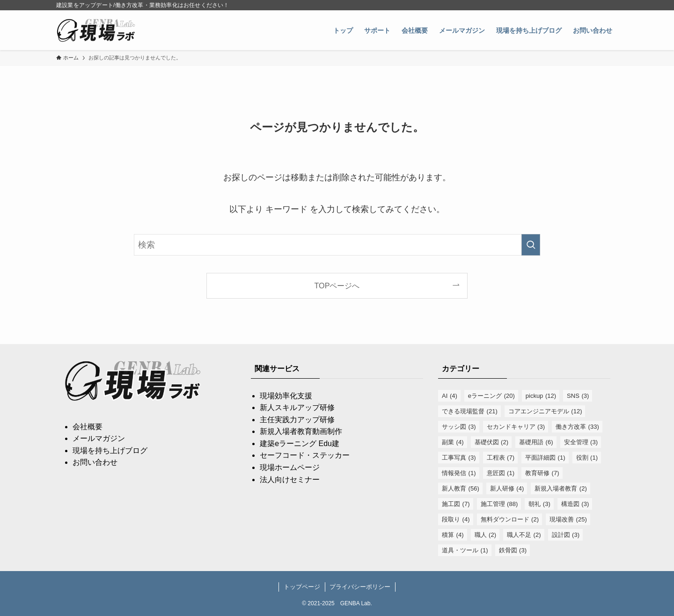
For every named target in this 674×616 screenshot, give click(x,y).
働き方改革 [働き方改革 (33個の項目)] (577, 427)
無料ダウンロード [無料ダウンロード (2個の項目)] (510, 519)
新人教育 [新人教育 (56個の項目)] (461, 488)
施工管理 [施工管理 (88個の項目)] (499, 504)
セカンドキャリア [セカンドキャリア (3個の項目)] (516, 427)
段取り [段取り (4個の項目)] (456, 519)
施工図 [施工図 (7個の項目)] (456, 504)
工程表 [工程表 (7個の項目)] (501, 458)
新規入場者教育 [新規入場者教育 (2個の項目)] (561, 488)
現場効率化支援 (286, 396)
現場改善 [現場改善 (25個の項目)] (568, 519)
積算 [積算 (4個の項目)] (453, 535)
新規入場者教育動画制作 (301, 431)
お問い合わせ (95, 462)
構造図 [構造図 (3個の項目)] (575, 504)
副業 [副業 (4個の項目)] (453, 442)
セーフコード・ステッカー (305, 455)
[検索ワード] (337, 245)
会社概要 (88, 427)
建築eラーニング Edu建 (300, 444)
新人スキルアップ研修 (297, 407)
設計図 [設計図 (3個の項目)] (566, 535)
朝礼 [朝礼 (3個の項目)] (539, 504)
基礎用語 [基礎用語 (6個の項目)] (536, 442)
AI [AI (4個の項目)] (450, 396)
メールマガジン (99, 438)
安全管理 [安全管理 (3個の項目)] (581, 442)
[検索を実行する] (531, 245)
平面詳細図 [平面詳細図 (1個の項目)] (545, 458)
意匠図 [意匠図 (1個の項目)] (501, 473)
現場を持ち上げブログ (110, 451)
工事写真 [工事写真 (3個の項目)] (459, 458)
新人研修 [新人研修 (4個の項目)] (507, 488)
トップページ (302, 587)
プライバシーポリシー (360, 587)
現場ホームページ (290, 467)
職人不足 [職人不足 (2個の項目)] (524, 535)
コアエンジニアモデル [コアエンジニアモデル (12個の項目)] (545, 411)
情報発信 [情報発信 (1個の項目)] (459, 473)
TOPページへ (337, 286)
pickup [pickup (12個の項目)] (541, 396)
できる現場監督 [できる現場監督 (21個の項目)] (470, 411)
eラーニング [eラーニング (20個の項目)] (491, 396)
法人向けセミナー (290, 480)
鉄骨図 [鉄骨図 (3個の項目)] (513, 550)
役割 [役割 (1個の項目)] (587, 458)
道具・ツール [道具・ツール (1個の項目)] (465, 550)
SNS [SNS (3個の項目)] (578, 396)
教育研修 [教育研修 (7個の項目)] (542, 473)
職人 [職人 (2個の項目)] (486, 535)
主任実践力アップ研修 (297, 420)
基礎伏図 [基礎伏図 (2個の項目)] (492, 442)
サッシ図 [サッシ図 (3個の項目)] (459, 427)
